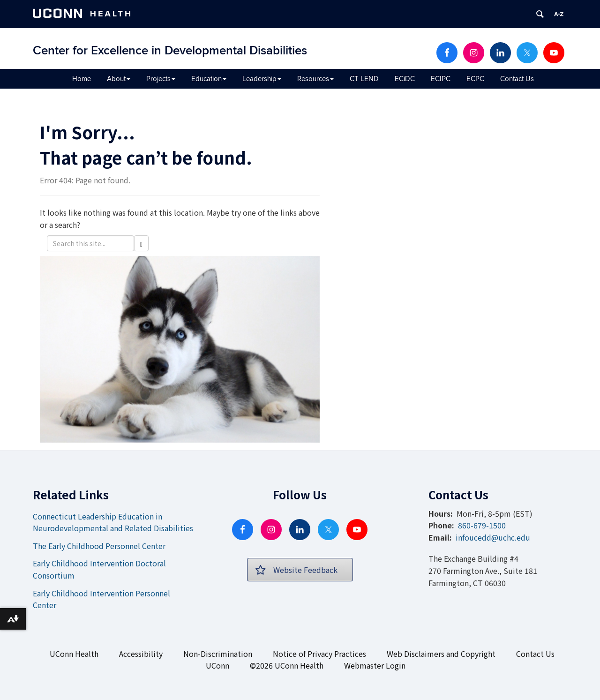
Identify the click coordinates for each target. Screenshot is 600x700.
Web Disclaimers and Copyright (441, 654)
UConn (217, 665)
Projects (161, 79)
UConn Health (74, 654)
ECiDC (405, 79)
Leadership (262, 79)
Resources (315, 79)
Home (82, 79)
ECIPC (441, 79)
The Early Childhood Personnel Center (99, 546)
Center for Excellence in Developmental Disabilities (170, 51)
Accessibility (141, 654)
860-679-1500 (482, 525)
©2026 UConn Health (287, 665)
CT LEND (364, 79)
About (119, 79)
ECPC (475, 79)
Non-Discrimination (218, 654)
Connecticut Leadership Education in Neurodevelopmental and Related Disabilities (113, 522)
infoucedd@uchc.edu (493, 537)
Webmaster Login (375, 665)
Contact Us (517, 79)
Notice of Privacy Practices (319, 654)
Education (209, 79)
